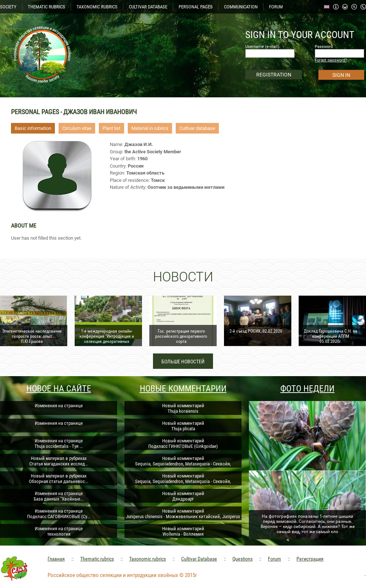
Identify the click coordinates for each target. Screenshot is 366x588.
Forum (274, 559)
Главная (56, 559)
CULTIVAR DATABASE (148, 7)
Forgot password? (331, 60)
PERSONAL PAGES (196, 7)
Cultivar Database (199, 559)
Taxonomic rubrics (147, 559)
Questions (242, 559)
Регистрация (310, 559)
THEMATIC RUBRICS (46, 7)
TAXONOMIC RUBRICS (97, 7)
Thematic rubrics (97, 559)
